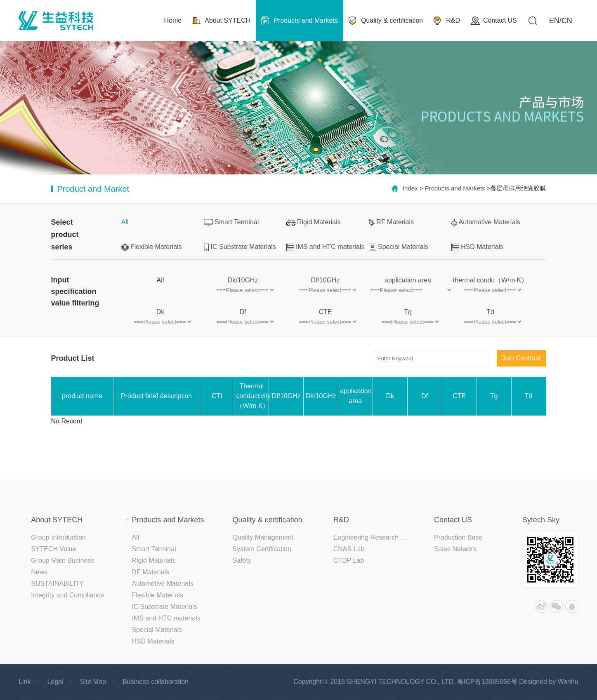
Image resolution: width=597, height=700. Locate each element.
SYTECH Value (53, 549)
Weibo (541, 606)
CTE (326, 312)
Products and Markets (455, 188)
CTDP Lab (349, 560)
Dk (160, 312)
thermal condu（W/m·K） (490, 280)
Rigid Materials (314, 222)
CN (567, 21)
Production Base (458, 537)
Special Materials (399, 247)
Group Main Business (63, 560)
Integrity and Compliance (67, 595)
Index (410, 188)
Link (25, 682)
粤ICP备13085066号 (487, 682)
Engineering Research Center (377, 537)
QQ (572, 606)
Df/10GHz (325, 280)
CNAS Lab (349, 549)
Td (490, 312)
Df (243, 312)
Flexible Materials (152, 247)
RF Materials (392, 222)
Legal (55, 682)
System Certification (262, 549)
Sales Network (455, 549)
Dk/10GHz (243, 280)
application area (408, 280)
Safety (242, 560)
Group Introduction (58, 537)
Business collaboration (156, 682)
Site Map (93, 682)
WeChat (557, 606)
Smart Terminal (231, 222)
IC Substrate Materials (240, 247)
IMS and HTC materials (326, 247)
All (125, 222)
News (39, 572)
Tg (408, 312)
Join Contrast (521, 358)
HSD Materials (478, 247)
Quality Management (263, 537)
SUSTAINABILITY (57, 584)
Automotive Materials (486, 222)
